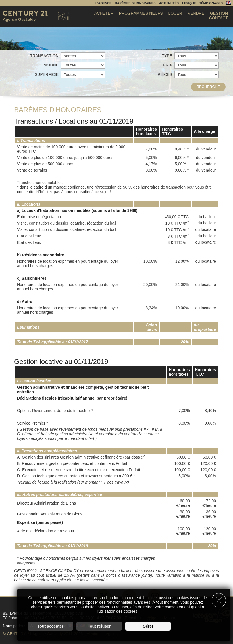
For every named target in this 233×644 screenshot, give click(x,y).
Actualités (169, 3)
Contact (218, 18)
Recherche (208, 87)
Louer (175, 13)
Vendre (196, 13)
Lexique (189, 3)
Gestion (219, 13)
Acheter (104, 13)
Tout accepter (50, 626)
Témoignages (211, 3)
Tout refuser (99, 626)
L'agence (103, 3)
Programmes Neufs (141, 13)
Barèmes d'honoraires (135, 3)
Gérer (148, 626)
